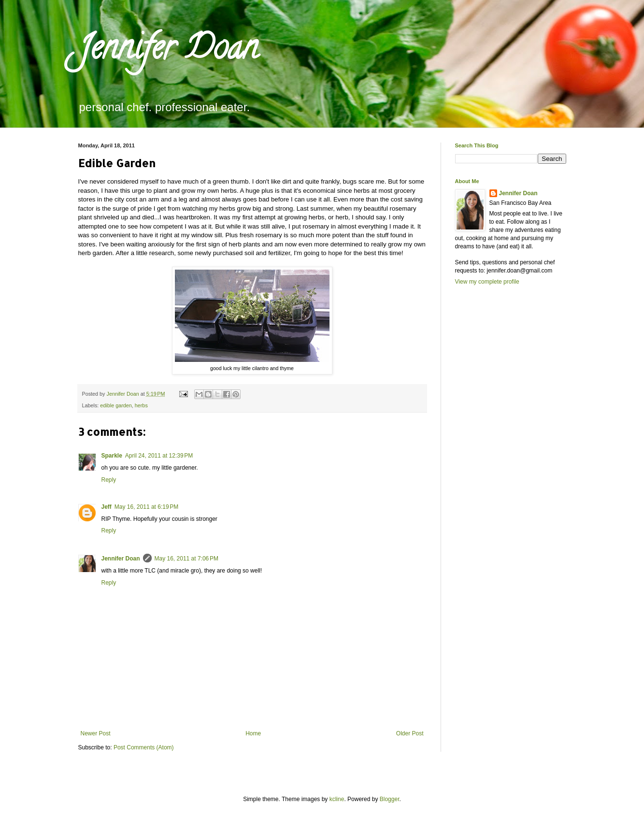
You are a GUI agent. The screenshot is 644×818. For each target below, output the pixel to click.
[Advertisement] (494, 460)
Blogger (390, 799)
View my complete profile (487, 282)
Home (253, 733)
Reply (109, 480)
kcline (337, 799)
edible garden (116, 405)
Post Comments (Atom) (144, 747)
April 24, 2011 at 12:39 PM (159, 456)
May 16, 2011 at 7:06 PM (186, 559)
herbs (141, 405)
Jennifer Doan (168, 51)
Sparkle (112, 456)
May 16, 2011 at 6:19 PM (146, 507)
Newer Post (96, 733)
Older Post (410, 733)
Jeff (107, 507)
